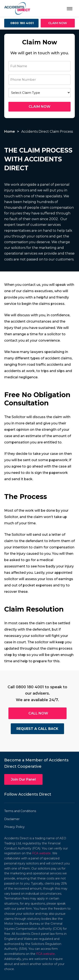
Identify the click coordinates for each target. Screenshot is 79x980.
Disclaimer (12, 819)
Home (10, 132)
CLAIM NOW (58, 23)
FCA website (42, 853)
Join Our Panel (23, 779)
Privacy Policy (14, 827)
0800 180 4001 (22, 23)
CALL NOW (38, 713)
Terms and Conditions (20, 811)
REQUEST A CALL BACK (37, 729)
